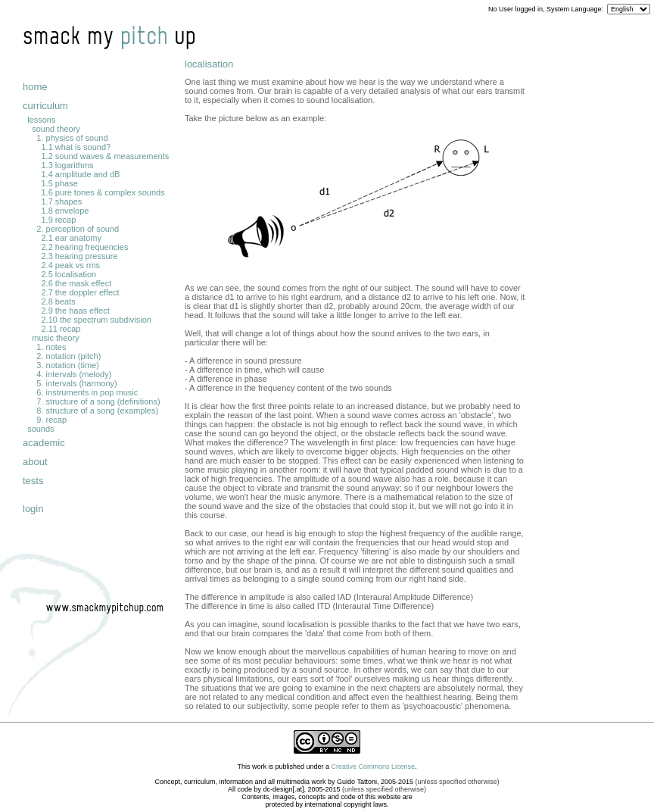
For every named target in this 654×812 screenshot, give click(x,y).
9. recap (51, 420)
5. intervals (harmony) (76, 383)
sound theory (56, 129)
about (35, 462)
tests (33, 481)
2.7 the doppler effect (80, 292)
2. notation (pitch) (69, 356)
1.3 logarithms (67, 165)
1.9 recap (58, 220)
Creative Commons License (374, 767)
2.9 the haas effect (75, 311)
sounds (40, 429)
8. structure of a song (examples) (97, 411)
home (35, 87)
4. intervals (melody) (74, 374)
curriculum (45, 106)
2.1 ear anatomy (71, 238)
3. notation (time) (68, 365)
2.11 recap (61, 329)
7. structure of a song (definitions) (98, 401)
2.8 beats (58, 301)
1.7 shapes (61, 201)
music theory (55, 338)
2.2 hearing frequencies (84, 247)
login (33, 509)
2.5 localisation (69, 274)
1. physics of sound (72, 138)
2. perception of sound (78, 229)
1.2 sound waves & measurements (105, 156)
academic (44, 443)
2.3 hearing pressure (79, 256)
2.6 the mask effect (76, 283)
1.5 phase (59, 183)
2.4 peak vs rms (70, 265)
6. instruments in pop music (87, 392)
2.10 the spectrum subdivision (96, 320)
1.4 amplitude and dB (80, 174)
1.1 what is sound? (76, 147)
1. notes (51, 347)
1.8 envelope (65, 211)
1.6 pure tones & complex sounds (103, 192)
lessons (41, 120)
